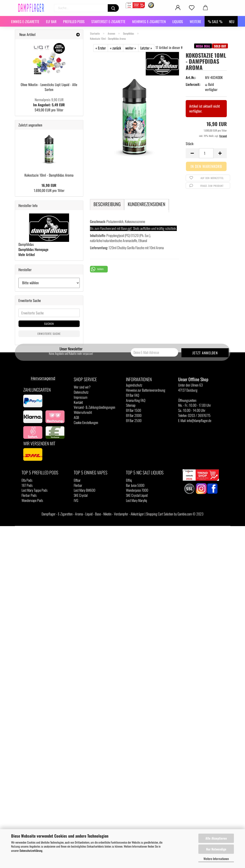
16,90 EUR (49, 185)
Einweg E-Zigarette (25, 22)
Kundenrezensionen (146, 204)
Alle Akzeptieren (216, 838)
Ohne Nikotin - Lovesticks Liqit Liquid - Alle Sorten (49, 87)
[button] (99, 269)
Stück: (190, 144)
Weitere (195, 22)
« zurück (116, 48)
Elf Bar (51, 22)
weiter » (131, 48)
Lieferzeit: (193, 84)
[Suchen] (113, 8)
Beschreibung (107, 204)
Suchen (49, 324)
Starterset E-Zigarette (108, 22)
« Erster (101, 48)
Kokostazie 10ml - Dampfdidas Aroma (49, 175)
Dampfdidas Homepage (33, 249)
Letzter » (146, 48)
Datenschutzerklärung (31, 850)
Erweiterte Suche (49, 334)
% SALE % (215, 22)
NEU (232, 22)
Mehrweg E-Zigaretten (149, 22)
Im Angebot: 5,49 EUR (49, 102)
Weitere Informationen (216, 859)
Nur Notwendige (216, 849)
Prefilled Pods (74, 22)
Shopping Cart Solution (160, 514)
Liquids (178, 22)
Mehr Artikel (27, 254)
